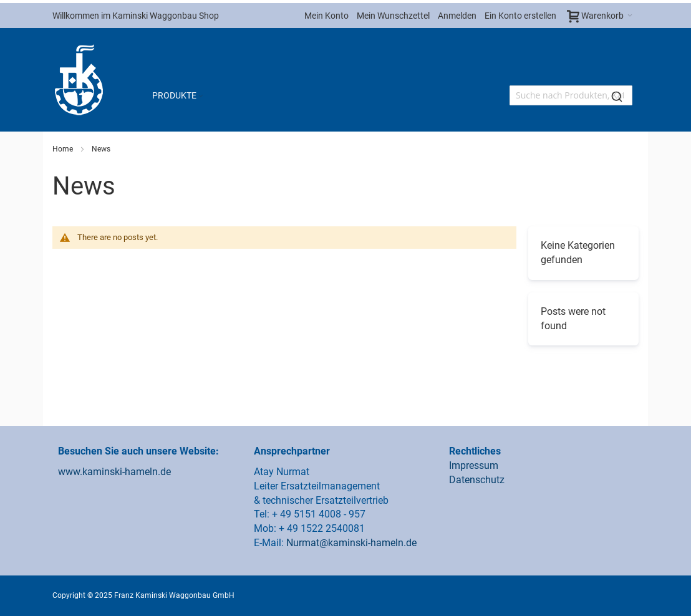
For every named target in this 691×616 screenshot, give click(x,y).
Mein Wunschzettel (393, 16)
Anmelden (457, 16)
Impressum (474, 465)
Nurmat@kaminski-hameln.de (351, 543)
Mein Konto (326, 16)
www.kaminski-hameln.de (114, 472)
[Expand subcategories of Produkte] (201, 96)
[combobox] (571, 95)
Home (64, 149)
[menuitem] (179, 95)
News (101, 149)
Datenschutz (477, 480)
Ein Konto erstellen (520, 16)
